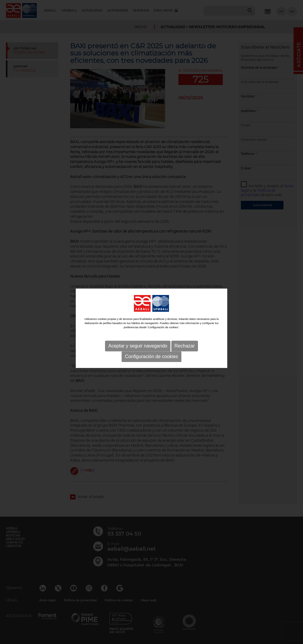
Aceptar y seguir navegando (138, 349)
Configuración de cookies (151, 359)
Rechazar (185, 349)
